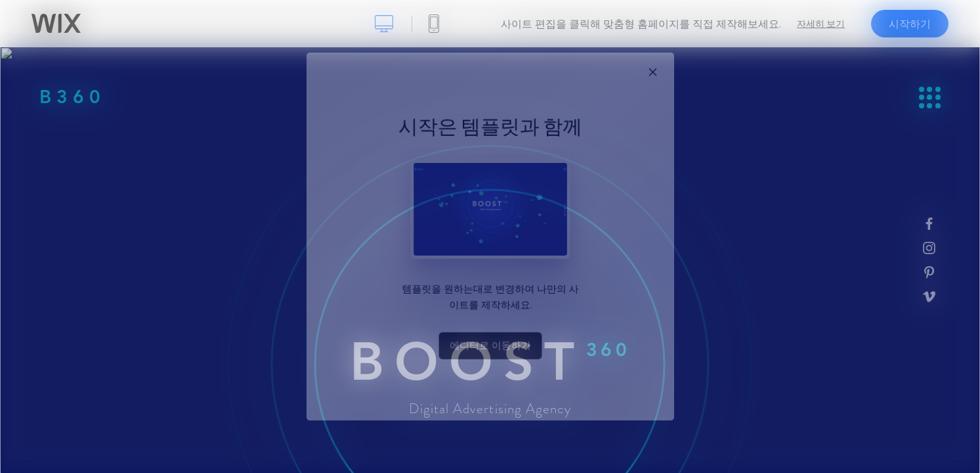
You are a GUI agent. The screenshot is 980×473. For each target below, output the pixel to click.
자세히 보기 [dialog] (821, 24)
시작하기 (910, 24)
